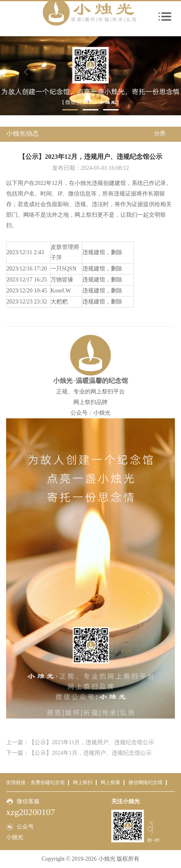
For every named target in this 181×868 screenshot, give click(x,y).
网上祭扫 (83, 782)
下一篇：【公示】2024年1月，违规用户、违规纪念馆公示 (79, 753)
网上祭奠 (110, 782)
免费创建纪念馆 (48, 782)
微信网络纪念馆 (146, 782)
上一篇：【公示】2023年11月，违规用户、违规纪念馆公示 (80, 742)
